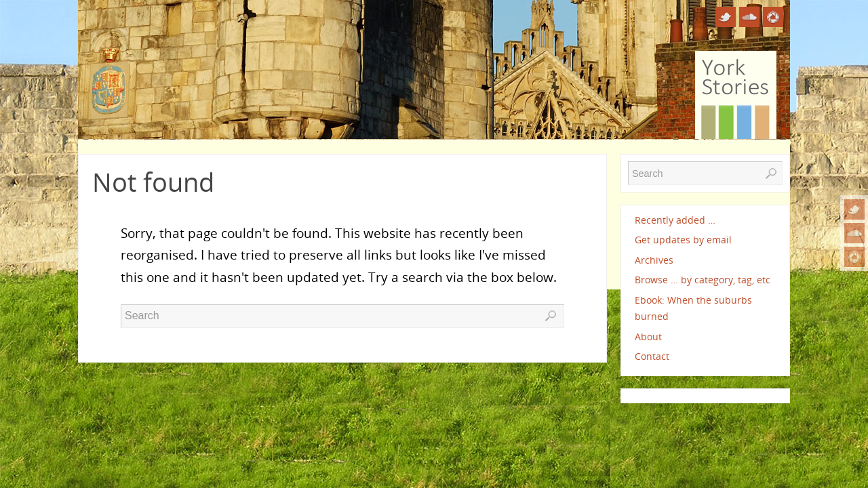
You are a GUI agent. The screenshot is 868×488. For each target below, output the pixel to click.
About (648, 337)
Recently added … (675, 220)
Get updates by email (683, 240)
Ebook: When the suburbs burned (693, 308)
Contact (652, 356)
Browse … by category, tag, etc (703, 280)
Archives (654, 260)
